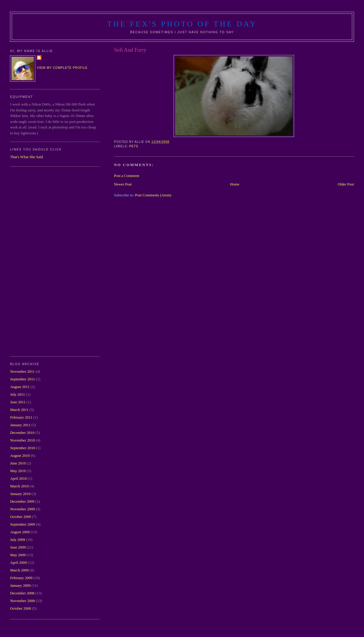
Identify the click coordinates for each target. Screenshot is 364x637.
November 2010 (22, 440)
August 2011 (20, 387)
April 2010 (18, 478)
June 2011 (18, 402)
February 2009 (21, 578)
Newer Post (123, 184)
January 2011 (20, 425)
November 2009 (22, 509)
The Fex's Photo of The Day (182, 24)
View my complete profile (62, 68)
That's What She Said (26, 157)
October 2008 (20, 608)
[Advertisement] (33, 261)
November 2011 (22, 371)
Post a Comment (127, 176)
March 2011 (19, 410)
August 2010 (20, 455)
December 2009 (22, 501)
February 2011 (21, 417)
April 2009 (18, 562)
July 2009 (17, 540)
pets (134, 146)
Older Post (346, 184)
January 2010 (20, 494)
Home (235, 184)
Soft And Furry (130, 50)
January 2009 (20, 585)
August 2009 (20, 532)
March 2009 (19, 570)
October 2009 (20, 517)
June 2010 (18, 463)
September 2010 (22, 448)
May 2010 (18, 471)
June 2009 (18, 547)
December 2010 (22, 433)
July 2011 (17, 394)
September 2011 (22, 379)
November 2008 (22, 601)
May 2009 (18, 555)
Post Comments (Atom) (153, 195)
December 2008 (22, 593)
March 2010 (19, 486)
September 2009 (22, 524)
